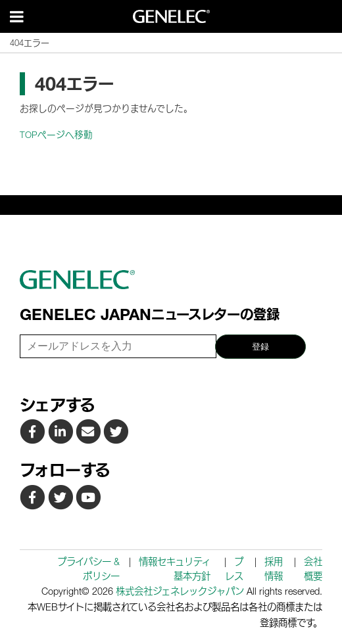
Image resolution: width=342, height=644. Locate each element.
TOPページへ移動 (56, 135)
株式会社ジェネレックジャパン (180, 591)
